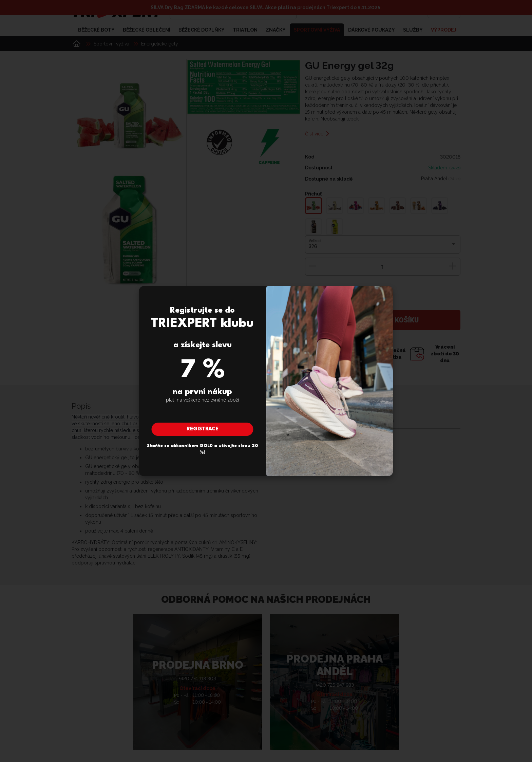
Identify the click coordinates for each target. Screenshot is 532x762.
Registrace (203, 429)
